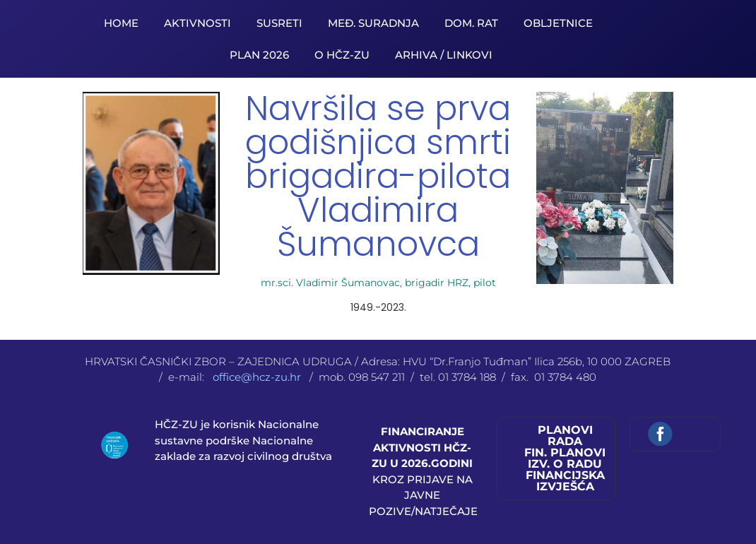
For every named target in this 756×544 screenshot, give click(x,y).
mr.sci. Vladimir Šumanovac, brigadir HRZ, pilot (378, 283)
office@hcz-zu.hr (258, 377)
